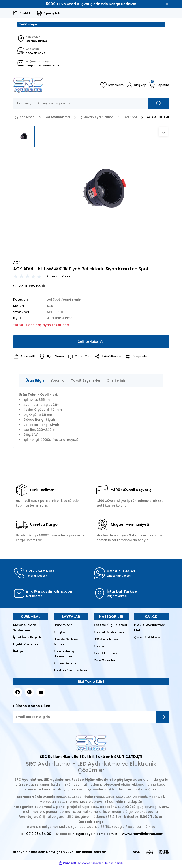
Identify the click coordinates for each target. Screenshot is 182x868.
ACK (50, 307)
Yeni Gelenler (75, 301)
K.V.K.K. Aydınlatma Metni (150, 629)
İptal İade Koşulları (29, 639)
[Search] (91, 105)
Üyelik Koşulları (26, 646)
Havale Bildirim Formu (66, 643)
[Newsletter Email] (91, 719)
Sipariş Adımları (67, 665)
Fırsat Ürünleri (105, 655)
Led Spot (54, 301)
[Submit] (163, 719)
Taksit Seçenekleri (86, 382)
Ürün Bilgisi (35, 382)
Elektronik (102, 648)
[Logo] (28, 87)
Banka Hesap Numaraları (64, 655)
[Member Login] (136, 87)
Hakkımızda (63, 627)
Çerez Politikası (147, 639)
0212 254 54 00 (39, 836)
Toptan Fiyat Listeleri (71, 672)
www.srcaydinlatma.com (143, 836)
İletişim (19, 653)
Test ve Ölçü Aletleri (110, 627)
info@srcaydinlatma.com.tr (94, 836)
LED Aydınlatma (107, 641)
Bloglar (59, 634)
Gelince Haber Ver (91, 343)
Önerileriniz (116, 382)
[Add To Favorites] (163, 133)
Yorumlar (58, 382)
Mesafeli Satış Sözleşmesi (25, 629)
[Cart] (159, 87)
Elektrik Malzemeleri (110, 634)
